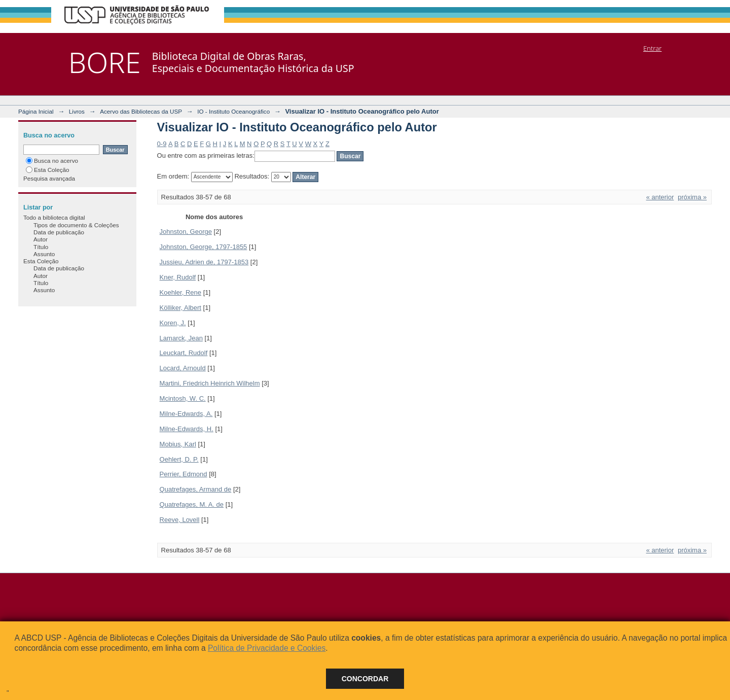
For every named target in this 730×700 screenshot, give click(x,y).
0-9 (162, 144)
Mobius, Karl (178, 444)
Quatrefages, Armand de (196, 489)
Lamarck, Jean (181, 338)
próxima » (692, 197)
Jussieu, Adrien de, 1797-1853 (204, 262)
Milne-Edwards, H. (187, 429)
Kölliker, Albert (180, 308)
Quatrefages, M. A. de (192, 504)
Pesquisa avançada (49, 178)
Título (41, 247)
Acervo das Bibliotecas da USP (141, 111)
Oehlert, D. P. (179, 459)
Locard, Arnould (183, 368)
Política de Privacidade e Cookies (267, 648)
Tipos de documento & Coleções (76, 225)
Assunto (44, 254)
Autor (41, 239)
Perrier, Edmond (184, 474)
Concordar (365, 679)
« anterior (660, 197)
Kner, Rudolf (178, 277)
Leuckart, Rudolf (184, 353)
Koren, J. (173, 323)
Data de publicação (59, 232)
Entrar (652, 48)
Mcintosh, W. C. (183, 398)
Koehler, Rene (180, 292)
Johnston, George (186, 232)
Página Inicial (36, 111)
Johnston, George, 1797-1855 (204, 247)
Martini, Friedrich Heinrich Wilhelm (210, 383)
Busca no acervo (52, 161)
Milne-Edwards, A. (186, 414)
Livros (77, 111)
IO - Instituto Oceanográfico (233, 111)
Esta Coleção (48, 170)
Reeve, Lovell (180, 520)
